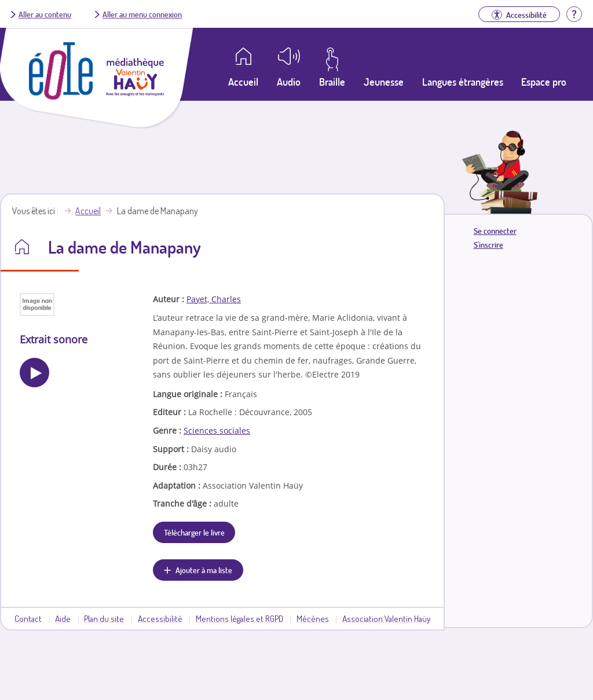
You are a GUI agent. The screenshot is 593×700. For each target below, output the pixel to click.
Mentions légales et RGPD (239, 618)
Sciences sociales (217, 430)
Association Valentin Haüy (386, 618)
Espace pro (544, 82)
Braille (332, 82)
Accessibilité (160, 618)
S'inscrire (488, 245)
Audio (289, 82)
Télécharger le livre (194, 532)
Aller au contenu (45, 14)
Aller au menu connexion (142, 14)
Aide (63, 618)
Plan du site (104, 618)
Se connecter (495, 231)
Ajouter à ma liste (204, 570)
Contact (28, 618)
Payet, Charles (214, 299)
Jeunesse (384, 82)
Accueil (88, 211)
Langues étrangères (463, 82)
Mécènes (313, 618)
